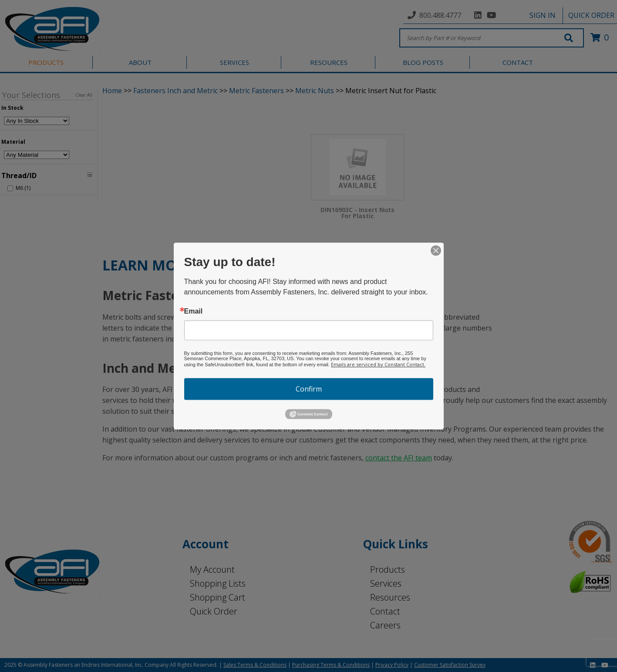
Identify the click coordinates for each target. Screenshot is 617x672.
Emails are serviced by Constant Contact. (378, 364)
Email (194, 311)
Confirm (309, 389)
